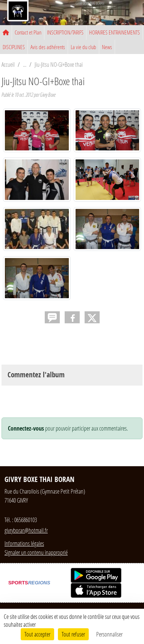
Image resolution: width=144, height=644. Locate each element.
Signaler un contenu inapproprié (36, 552)
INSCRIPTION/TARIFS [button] (65, 32)
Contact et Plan (28, 32)
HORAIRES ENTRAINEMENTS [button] (114, 32)
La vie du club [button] (83, 47)
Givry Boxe (48, 95)
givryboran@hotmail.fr (26, 530)
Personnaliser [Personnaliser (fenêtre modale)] (109, 634)
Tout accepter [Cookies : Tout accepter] (37, 634)
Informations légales (24, 543)
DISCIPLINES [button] (14, 47)
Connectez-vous (26, 428)
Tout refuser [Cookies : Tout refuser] (73, 634)
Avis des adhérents (48, 47)
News (107, 47)
